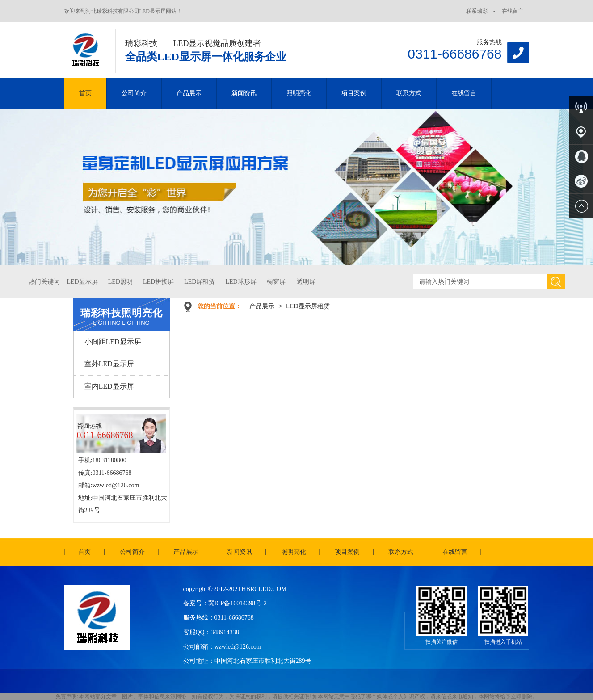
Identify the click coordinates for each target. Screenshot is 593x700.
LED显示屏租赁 (308, 306)
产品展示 (189, 93)
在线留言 (513, 11)
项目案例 (354, 93)
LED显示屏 (82, 282)
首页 (85, 93)
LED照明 (120, 282)
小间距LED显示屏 (113, 342)
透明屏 (306, 282)
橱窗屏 (276, 282)
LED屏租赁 (200, 282)
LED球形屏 (241, 282)
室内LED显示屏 (109, 386)
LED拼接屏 (158, 282)
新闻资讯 (244, 93)
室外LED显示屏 (109, 364)
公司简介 (134, 93)
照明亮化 (299, 93)
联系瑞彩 (477, 11)
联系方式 (409, 93)
